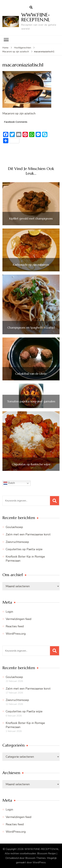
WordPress (39, 862)
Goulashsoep (14, 527)
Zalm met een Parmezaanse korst (28, 534)
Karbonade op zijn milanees (31, 265)
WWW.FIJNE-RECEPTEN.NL (36, 17)
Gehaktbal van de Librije (31, 374)
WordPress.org (16, 634)
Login (9, 612)
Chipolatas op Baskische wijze (31, 464)
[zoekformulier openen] (31, 7)
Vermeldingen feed (19, 619)
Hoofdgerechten (23, 48)
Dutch (9, 483)
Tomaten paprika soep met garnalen (31, 401)
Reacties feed (15, 626)
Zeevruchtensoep (17, 542)
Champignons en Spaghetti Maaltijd (31, 328)
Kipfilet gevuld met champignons (31, 219)
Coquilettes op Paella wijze (24, 549)
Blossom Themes (35, 858)
